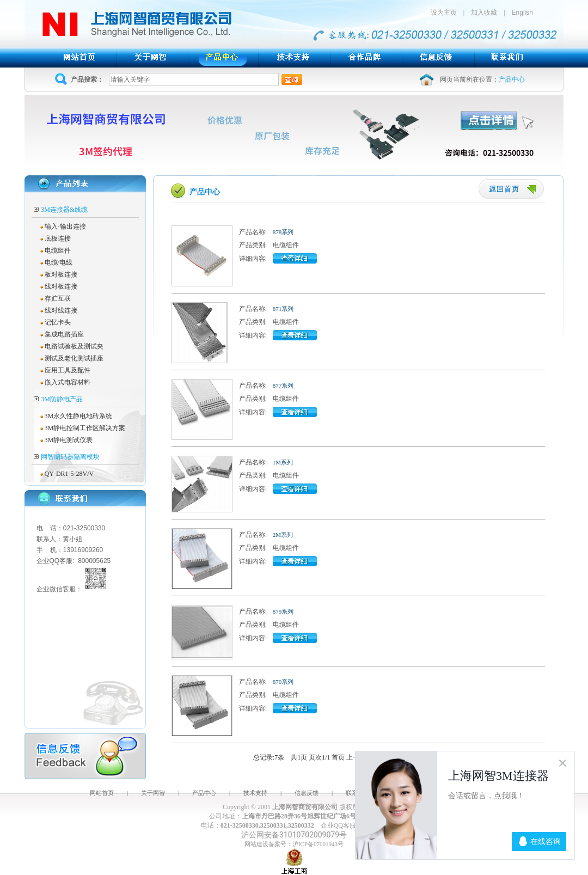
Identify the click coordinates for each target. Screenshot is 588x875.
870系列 (283, 682)
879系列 (283, 611)
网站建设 (256, 844)
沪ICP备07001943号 (318, 844)
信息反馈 (307, 793)
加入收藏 (484, 13)
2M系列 (283, 535)
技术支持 (255, 793)
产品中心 (204, 793)
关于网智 (153, 793)
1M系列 (283, 462)
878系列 (283, 232)
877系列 (283, 386)
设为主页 (447, 13)
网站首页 (102, 793)
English (522, 13)
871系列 (283, 309)
